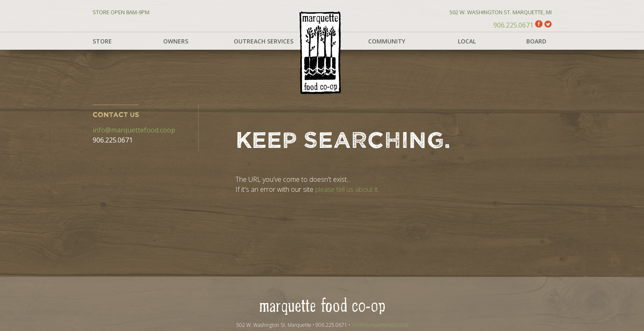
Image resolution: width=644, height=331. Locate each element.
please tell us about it (346, 189)
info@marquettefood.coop (134, 130)
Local (467, 41)
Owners (176, 41)
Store (102, 41)
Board (536, 41)
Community (387, 41)
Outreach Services (264, 41)
